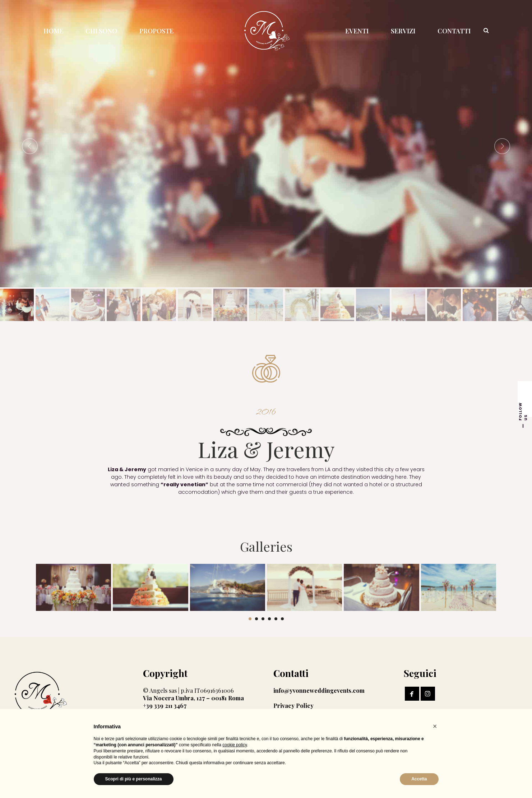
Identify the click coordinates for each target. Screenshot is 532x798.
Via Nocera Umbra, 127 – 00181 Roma (193, 698)
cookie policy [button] (235, 745)
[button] (435, 726)
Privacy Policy (293, 706)
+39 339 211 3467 (165, 706)
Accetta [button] (419, 779)
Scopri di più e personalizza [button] (134, 779)
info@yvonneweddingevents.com (319, 690)
